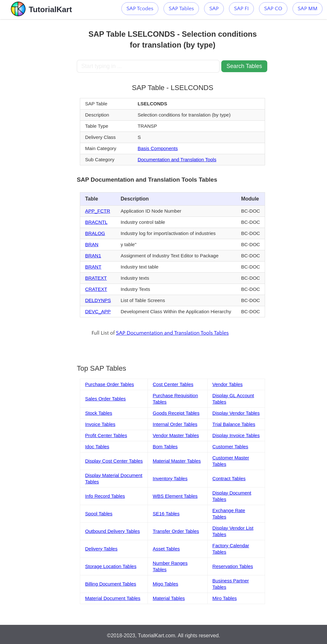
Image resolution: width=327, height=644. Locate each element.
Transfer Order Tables (176, 531)
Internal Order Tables (175, 424)
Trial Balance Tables (234, 424)
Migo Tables (165, 584)
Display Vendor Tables (236, 413)
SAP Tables (181, 9)
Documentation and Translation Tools (177, 159)
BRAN (92, 244)
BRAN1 (93, 256)
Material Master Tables (177, 461)
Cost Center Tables (173, 384)
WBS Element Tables (175, 496)
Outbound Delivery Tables (112, 531)
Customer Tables (230, 447)
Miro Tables (224, 598)
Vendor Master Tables (176, 435)
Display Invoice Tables (236, 435)
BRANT (93, 267)
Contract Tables (229, 478)
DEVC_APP (98, 311)
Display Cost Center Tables (114, 461)
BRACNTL (96, 222)
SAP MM (308, 9)
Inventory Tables (170, 478)
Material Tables (169, 598)
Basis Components (158, 148)
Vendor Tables (228, 384)
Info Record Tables (105, 496)
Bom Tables (165, 447)
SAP (214, 9)
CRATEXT (96, 289)
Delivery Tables (101, 549)
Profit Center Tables (106, 435)
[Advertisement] (38, 115)
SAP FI (241, 9)
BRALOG (95, 233)
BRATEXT (96, 278)
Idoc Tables (97, 447)
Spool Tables (99, 514)
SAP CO (273, 9)
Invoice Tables (100, 424)
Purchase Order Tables (109, 384)
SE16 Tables (166, 514)
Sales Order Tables (105, 399)
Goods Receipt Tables (176, 413)
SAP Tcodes (140, 9)
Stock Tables (99, 413)
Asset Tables (166, 549)
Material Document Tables (113, 598)
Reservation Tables (233, 566)
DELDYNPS (98, 300)
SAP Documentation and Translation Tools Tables (172, 333)
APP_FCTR (97, 211)
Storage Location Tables (111, 566)
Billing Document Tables (110, 584)
